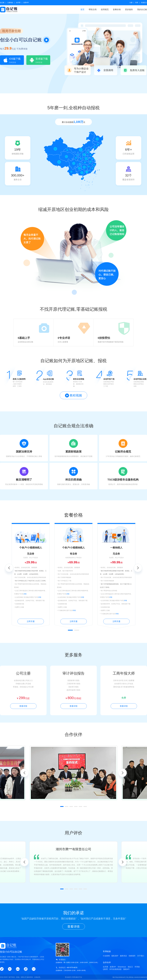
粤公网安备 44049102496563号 (137, 977)
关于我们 (141, 956)
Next (138, 568)
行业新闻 (106, 956)
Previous (9, 568)
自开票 (18, 3)
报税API (126, 969)
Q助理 (105, 969)
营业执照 (68, 977)
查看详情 (23, 706)
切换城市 (132, 956)
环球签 (137, 967)
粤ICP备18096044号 (119, 977)
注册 (131, 3)
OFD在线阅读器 (116, 969)
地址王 (130, 967)
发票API (26, 3)
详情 (25, 594)
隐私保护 (115, 956)
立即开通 (31, 621)
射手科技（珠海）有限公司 (18, 977)
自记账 (2, 3)
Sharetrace (122, 967)
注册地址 (10, 3)
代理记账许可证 (77, 977)
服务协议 (123, 956)
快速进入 (144, 3)
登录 (137, 3)
